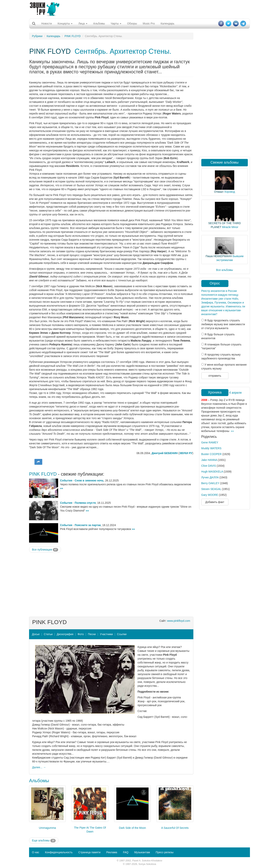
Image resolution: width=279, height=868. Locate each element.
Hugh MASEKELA (212, 472)
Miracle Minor (230, 227)
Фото (81, 634)
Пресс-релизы (165, 852)
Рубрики (37, 36)
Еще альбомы (44, 841)
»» (62, 488)
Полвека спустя (85, 503)
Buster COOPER (211, 454)
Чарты (116, 23)
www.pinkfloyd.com (179, 621)
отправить (215, 376)
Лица (83, 23)
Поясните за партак (88, 525)
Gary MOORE (210, 495)
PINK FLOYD (73, 36)
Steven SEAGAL (211, 489)
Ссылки (122, 634)
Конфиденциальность (59, 852)
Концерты (65, 23)
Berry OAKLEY (210, 483)
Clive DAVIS (209, 466)
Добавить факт (215, 502)
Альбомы (99, 23)
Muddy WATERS (211, 448)
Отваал (219, 192)
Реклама (112, 852)
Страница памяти (89, 852)
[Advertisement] (139, 9)
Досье (36, 634)
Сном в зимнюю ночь (89, 480)
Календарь (167, 23)
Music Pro (149, 23)
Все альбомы (224, 270)
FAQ (126, 852)
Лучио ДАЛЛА (210, 477)
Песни (92, 634)
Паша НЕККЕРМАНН (219, 256)
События (66, 480)
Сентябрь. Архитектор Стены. (123, 51)
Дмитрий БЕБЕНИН (165, 453)
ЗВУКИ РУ (186, 453)
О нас (36, 852)
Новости (46, 23)
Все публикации (45, 550)
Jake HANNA (209, 460)
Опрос (215, 283)
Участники (106, 634)
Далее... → (39, 767)
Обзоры (132, 23)
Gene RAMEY (210, 442)
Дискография (65, 634)
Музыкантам (142, 852)
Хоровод (229, 192)
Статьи (48, 634)
